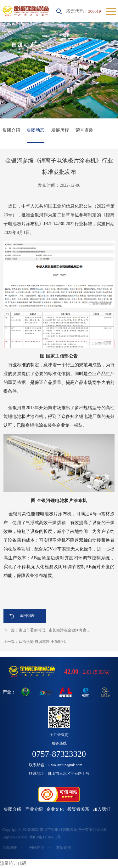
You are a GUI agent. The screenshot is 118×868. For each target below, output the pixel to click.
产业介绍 (34, 809)
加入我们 (102, 809)
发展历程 (60, 130)
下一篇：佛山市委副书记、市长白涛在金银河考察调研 (49, 630)
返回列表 (27, 616)
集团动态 (36, 130)
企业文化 (55, 809)
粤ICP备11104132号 (45, 837)
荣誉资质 (84, 130)
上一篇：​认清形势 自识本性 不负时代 (35, 642)
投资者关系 (78, 809)
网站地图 (10, 848)
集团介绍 (11, 130)
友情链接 (64, 848)
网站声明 (37, 848)
